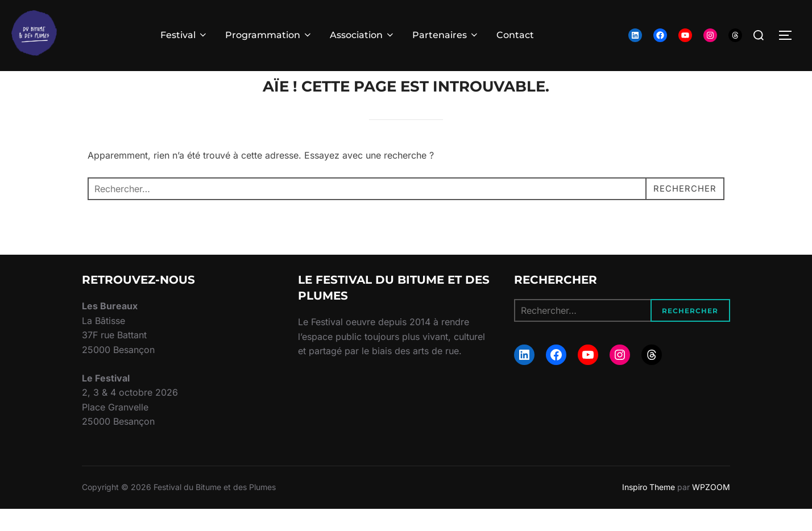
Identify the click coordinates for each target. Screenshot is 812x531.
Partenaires (446, 35)
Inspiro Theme (649, 509)
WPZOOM (711, 509)
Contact (515, 35)
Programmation (269, 35)
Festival (184, 35)
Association (362, 35)
